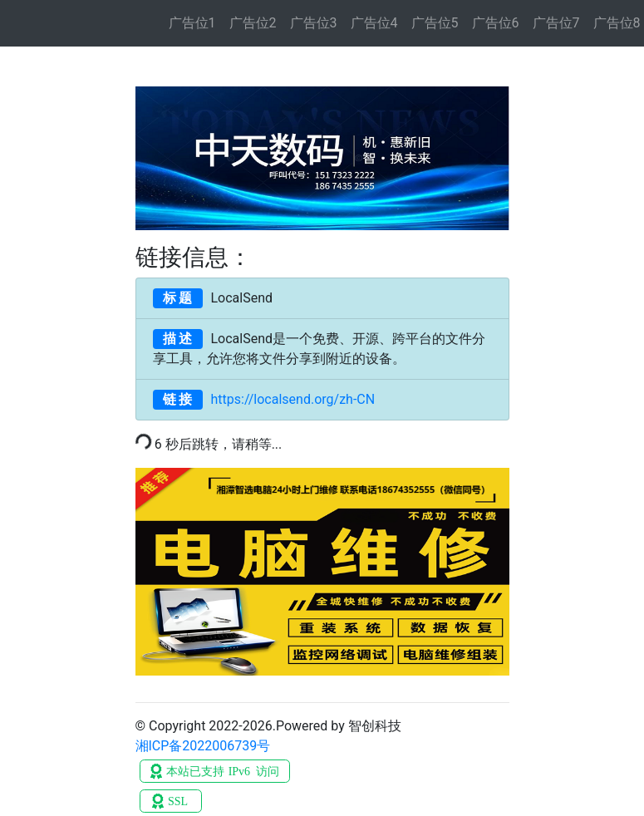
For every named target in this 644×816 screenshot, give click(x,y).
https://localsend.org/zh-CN (264, 400)
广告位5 (435, 23)
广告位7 (556, 23)
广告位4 (374, 23)
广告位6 (496, 23)
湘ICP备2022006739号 (203, 746)
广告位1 (192, 23)
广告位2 (253, 23)
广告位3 (314, 23)
